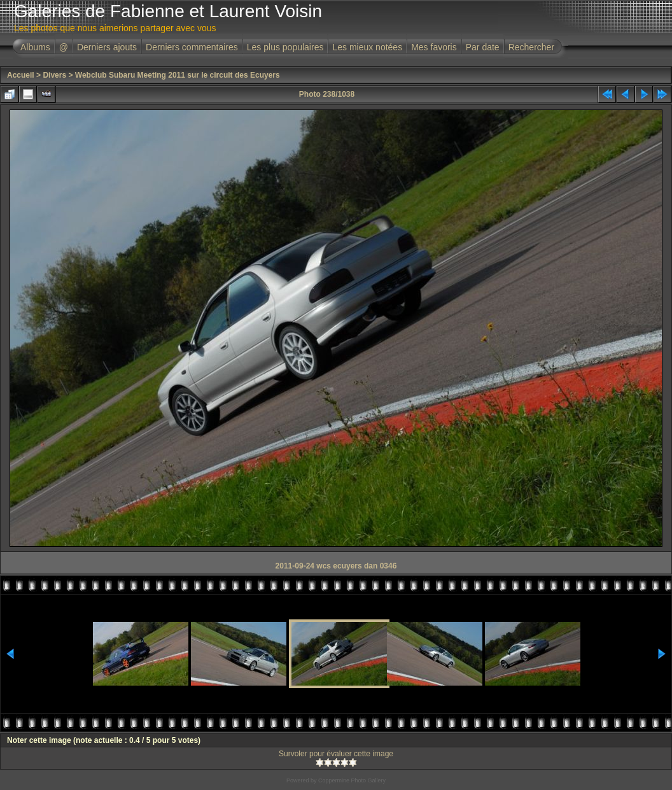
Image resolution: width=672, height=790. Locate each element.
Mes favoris (434, 47)
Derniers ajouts (107, 47)
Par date (483, 47)
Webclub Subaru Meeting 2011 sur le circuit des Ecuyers (178, 75)
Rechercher (531, 47)
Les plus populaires (285, 47)
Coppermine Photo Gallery (352, 780)
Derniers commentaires (192, 47)
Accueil (21, 75)
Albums (35, 47)
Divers (54, 75)
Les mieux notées (367, 47)
